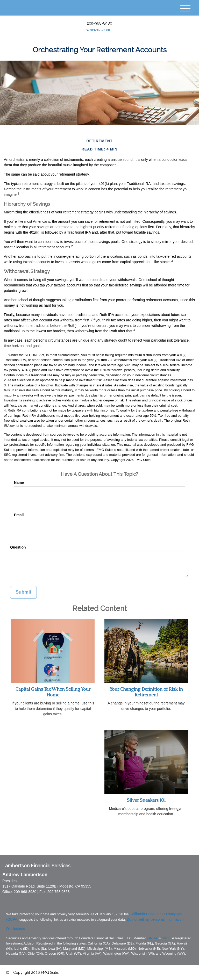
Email (19, 515)
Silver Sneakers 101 (146, 801)
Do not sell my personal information (155, 919)
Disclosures (16, 929)
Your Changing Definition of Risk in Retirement (146, 692)
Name (19, 482)
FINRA (152, 938)
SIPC (166, 938)
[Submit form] (23, 592)
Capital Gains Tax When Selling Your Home (53, 692)
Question (18, 547)
